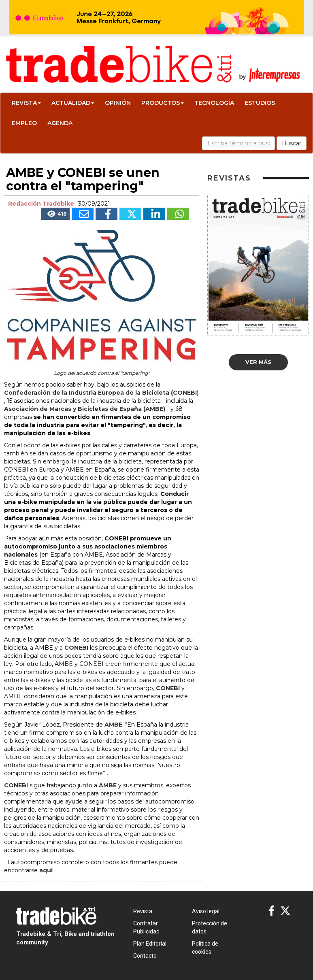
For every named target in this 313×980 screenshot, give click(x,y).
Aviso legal (206, 911)
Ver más (258, 362)
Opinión (118, 103)
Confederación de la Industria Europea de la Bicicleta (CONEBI (100, 393)
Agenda (60, 123)
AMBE (113, 725)
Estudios (260, 103)
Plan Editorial (150, 944)
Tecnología (214, 103)
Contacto (145, 956)
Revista (26, 103)
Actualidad (73, 103)
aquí (46, 870)
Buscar (292, 143)
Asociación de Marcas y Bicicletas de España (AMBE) (85, 409)
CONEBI (76, 648)
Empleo (24, 123)
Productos (163, 103)
